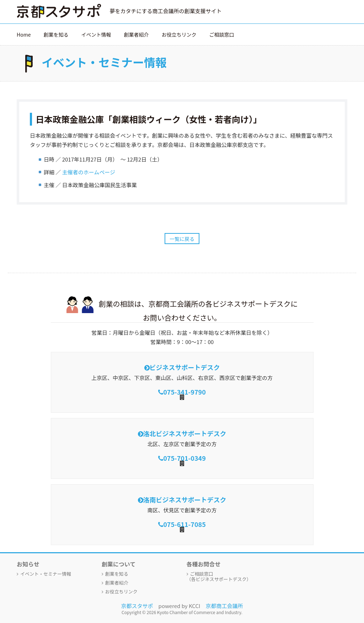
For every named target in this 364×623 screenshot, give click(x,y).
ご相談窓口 (221, 35)
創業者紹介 (136, 35)
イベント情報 (96, 35)
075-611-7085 (184, 524)
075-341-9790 (184, 392)
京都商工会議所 (224, 606)
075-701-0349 (184, 458)
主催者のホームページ (89, 172)
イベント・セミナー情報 (46, 574)
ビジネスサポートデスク (185, 367)
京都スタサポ (137, 606)
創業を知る (56, 35)
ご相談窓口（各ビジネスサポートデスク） (219, 576)
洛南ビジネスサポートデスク (185, 500)
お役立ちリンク (179, 35)
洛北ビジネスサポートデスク (185, 433)
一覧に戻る (182, 239)
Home (24, 35)
